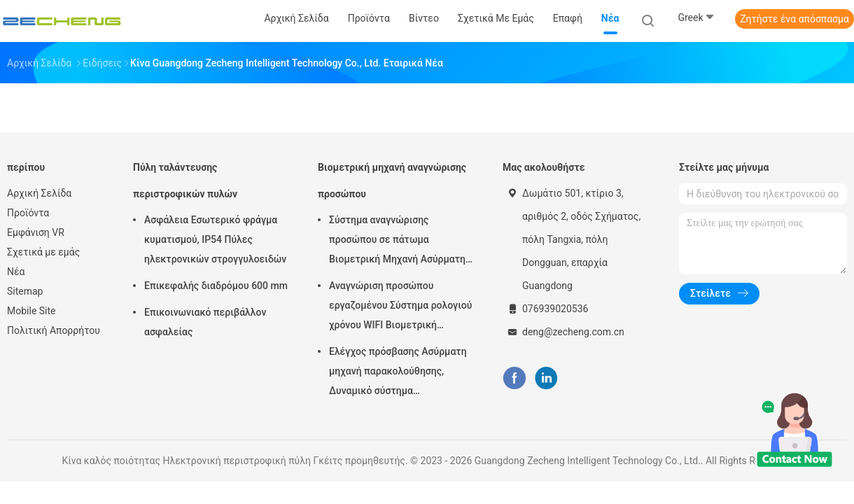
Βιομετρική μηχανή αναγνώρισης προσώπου (392, 181)
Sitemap (25, 291)
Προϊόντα (28, 213)
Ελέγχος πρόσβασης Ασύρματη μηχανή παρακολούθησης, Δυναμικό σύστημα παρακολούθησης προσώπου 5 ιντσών (398, 373)
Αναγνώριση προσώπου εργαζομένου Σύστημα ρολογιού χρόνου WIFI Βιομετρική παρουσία (400, 307)
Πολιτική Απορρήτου (54, 330)
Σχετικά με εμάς (43, 252)
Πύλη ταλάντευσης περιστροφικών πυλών (185, 181)
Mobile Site (31, 311)
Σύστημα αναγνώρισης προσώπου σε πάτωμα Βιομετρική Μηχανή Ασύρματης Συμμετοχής (400, 241)
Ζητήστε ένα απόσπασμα (794, 19)
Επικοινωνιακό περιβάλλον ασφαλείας (205, 322)
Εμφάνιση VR (36, 232)
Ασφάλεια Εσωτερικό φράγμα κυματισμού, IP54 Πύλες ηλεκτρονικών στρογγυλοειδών (215, 239)
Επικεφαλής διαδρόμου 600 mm (216, 286)
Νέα (16, 272)
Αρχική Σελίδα (39, 193)
